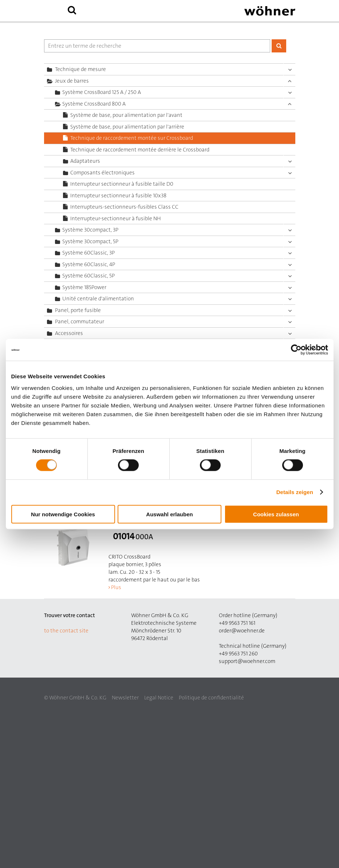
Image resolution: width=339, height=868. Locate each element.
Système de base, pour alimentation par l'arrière (127, 127)
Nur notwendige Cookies (63, 514)
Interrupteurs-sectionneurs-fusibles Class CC (124, 207)
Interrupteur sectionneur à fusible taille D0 (122, 184)
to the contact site (66, 631)
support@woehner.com (247, 661)
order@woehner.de (242, 631)
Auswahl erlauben (169, 514)
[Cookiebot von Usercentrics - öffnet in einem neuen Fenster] (296, 350)
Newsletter (125, 698)
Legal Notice (159, 698)
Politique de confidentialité (211, 698)
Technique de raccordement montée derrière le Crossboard (140, 150)
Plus (116, 587)
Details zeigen (295, 492)
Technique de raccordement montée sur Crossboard (132, 138)
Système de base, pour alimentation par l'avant (126, 115)
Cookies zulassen (276, 514)
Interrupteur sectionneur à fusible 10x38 (118, 196)
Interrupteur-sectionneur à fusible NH (116, 218)
